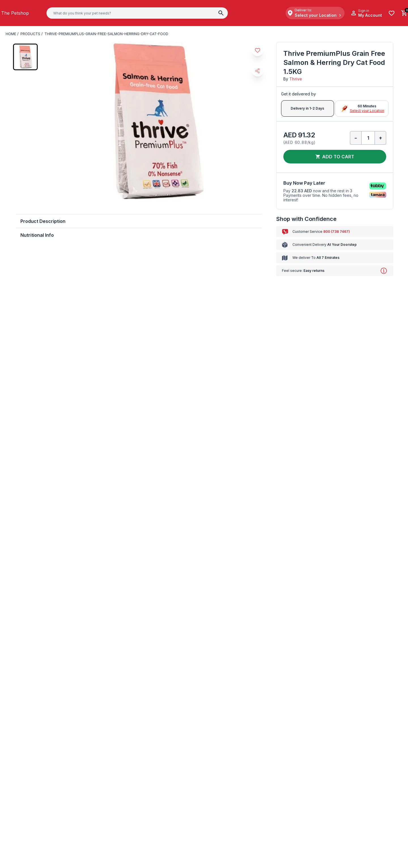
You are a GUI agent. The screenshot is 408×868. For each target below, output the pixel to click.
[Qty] (368, 138)
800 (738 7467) (332, 232)
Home (11, 34)
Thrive (295, 79)
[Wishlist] (392, 13)
